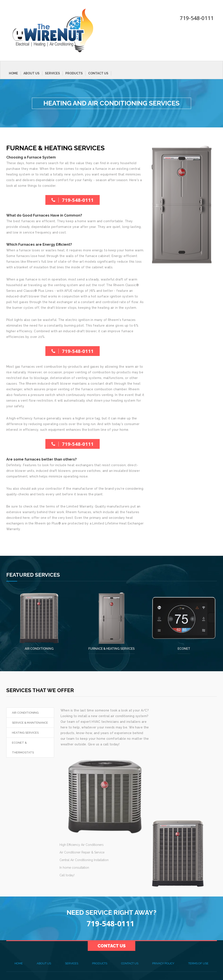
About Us (31, 73)
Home (13, 73)
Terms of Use (198, 963)
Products (74, 73)
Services (52, 73)
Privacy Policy (163, 963)
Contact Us (98, 73)
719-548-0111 (197, 18)
